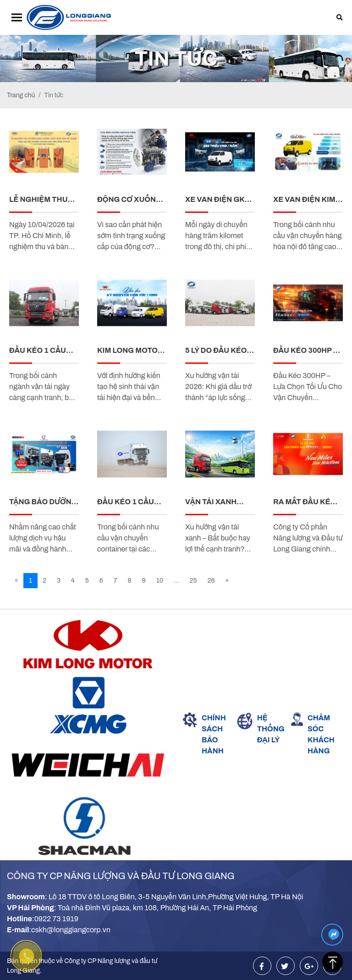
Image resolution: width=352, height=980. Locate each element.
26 (211, 581)
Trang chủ (21, 95)
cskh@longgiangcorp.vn (71, 930)
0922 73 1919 (56, 919)
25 (193, 581)
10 (160, 581)
